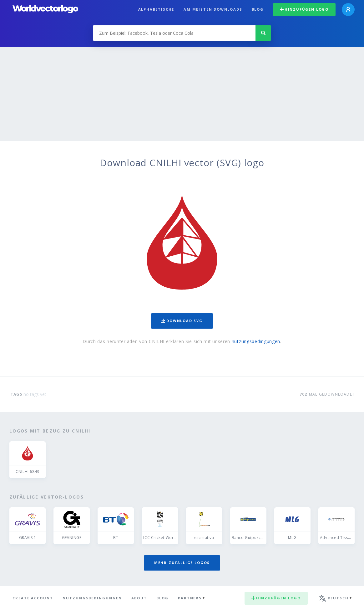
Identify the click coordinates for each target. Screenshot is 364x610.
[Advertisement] (182, 94)
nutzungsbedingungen (256, 341)
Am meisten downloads (213, 9)
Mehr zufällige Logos (182, 563)
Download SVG (182, 321)
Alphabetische (156, 9)
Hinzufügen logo (304, 9)
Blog (258, 9)
